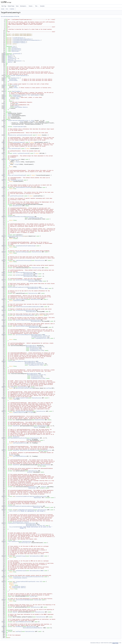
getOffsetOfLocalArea (16, 196)
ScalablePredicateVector (15, 61)
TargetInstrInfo (34, 349)
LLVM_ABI (13, 75)
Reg (15, 86)
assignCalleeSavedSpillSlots (16, 217)
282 (3, 361)
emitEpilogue (19, 275)
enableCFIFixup (18, 301)
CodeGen (12, 9)
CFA (29, 95)
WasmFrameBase (35, 95)
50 (3, 79)
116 (3, 159)
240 (3, 310)
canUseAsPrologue (21, 556)
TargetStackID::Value (19, 577)
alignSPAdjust (14, 159)
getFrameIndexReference (20, 443)
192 (3, 252)
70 (3, 103)
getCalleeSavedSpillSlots (15, 236)
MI (49, 336)
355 (3, 450)
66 (3, 99)
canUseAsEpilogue (21, 571)
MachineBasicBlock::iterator (36, 288)
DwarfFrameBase (16, 91)
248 (3, 320)
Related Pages (11, 6)
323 (3, 411)
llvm (7, 9)
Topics (17, 6)
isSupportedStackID (21, 582)
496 (3, 622)
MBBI (46, 288)
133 (3, 180)
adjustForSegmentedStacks (23, 320)
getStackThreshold (23, 153)
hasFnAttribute (28, 388)
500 (3, 627)
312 (3, 398)
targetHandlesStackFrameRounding (25, 246)
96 (3, 135)
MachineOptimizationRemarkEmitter (33, 628)
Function (32, 596)
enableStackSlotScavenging (23, 260)
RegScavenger (15, 51)
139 (3, 187)
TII (41, 349)
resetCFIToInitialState (22, 307)
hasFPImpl (49, 388)
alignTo (18, 162)
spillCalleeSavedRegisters (23, 335)
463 (3, 582)
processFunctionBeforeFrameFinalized (26, 496)
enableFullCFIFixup (21, 299)
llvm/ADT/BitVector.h (19, 38)
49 (3, 78)
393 (3, 496)
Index (17, 99)
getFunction (19, 388)
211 (3, 275)
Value (11, 55)
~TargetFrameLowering (19, 127)
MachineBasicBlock (29, 274)
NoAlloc (10, 62)
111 (3, 153)
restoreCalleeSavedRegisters (16, 361)
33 (3, 58)
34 (3, 60)
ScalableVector (12, 58)
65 (3, 97)
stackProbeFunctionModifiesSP (24, 315)
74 (3, 108)
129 (3, 175)
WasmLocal (11, 60)
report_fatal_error (14, 511)
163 (3, 217)
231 (3, 299)
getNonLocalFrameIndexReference (29, 450)
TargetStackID (17, 54)
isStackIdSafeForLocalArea (23, 187)
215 (3, 280)
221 (3, 287)
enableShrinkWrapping (22, 252)
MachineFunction (16, 50)
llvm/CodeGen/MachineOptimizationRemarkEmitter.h (27, 40)
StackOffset (16, 426)
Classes (31, 6)
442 (3, 556)
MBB (36, 274)
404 (3, 510)
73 (3, 107)
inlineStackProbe (21, 310)
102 (3, 142)
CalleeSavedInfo (16, 49)
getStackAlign (15, 148)
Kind (17, 97)
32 (3, 57)
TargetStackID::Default (20, 578)
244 (3, 315)
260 (3, 335)
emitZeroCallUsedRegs (22, 280)
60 (3, 91)
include (3, 9)
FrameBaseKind (16, 95)
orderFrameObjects (13, 541)
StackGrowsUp (13, 79)
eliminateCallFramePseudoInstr (17, 523)
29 (3, 54)
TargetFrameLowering (21, 75)
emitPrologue (19, 273)
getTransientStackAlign (18, 175)
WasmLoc (25, 107)
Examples (42, 6)
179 (3, 236)
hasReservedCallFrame (22, 398)
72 (3, 106)
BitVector (14, 48)
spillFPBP (18, 622)
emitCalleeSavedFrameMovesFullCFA (18, 287)
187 (3, 246)
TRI (42, 218)
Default (10, 56)
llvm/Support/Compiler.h (20, 41)
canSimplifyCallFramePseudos (24, 411)
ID (41, 582)
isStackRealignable (16, 180)
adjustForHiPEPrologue (22, 326)
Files (37, 6)
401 (3, 506)
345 (3, 438)
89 (3, 127)
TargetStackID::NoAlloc (19, 588)
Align (9, 114)
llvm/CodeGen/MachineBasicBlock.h (22, 39)
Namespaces (24, 6)
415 (3, 523)
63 (3, 95)
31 (3, 56)
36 (3, 62)
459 (3, 577)
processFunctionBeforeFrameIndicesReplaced (20, 506)
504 (3, 631)
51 (3, 80)
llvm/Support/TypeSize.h (20, 43)
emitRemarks (19, 627)
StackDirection (15, 78)
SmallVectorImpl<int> (25, 543)
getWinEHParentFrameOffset (26, 510)
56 (3, 86)
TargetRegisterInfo (34, 218)
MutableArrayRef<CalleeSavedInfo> (35, 364)
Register (24, 95)
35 (3, 61)
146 (3, 196)
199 (3, 260)
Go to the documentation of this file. (10, 16)
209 (3, 273)
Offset (16, 88)
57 (3, 88)
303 (3, 387)
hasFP (12, 387)
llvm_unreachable (14, 527)
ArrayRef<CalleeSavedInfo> (39, 337)
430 (3, 541)
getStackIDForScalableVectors (34, 577)
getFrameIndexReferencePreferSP (17, 438)
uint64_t (15, 153)
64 (3, 96)
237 (3, 307)
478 (3, 600)
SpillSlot (15, 85)
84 (3, 120)
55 (3, 85)
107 (3, 148)
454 (3, 571)
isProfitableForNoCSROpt (23, 600)
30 (3, 55)
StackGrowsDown (13, 80)
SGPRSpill (11, 57)
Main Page (4, 6)
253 (3, 326)
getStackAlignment (18, 142)
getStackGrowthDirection (24, 135)
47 (3, 75)
